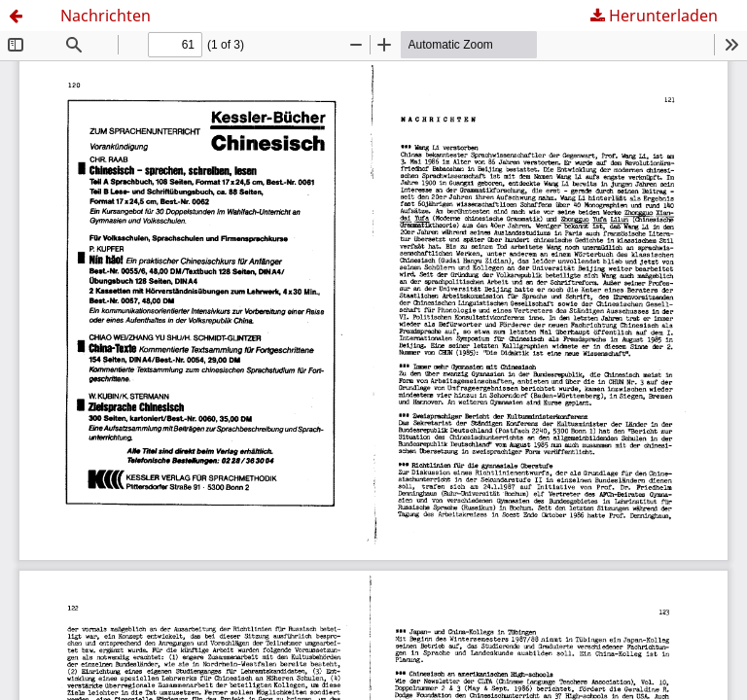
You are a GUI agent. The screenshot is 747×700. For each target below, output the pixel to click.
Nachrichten (106, 16)
